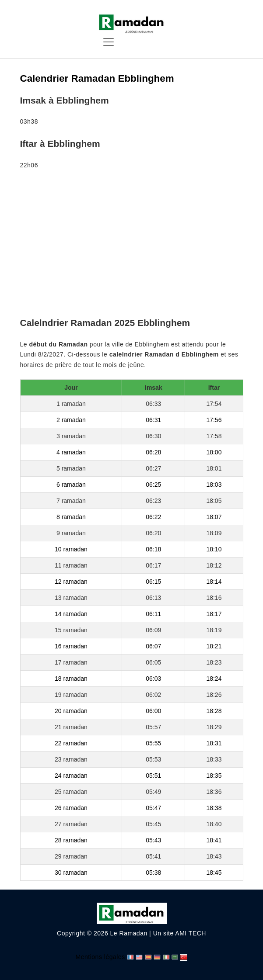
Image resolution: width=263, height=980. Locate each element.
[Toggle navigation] (109, 42)
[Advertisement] (132, 245)
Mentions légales (100, 957)
